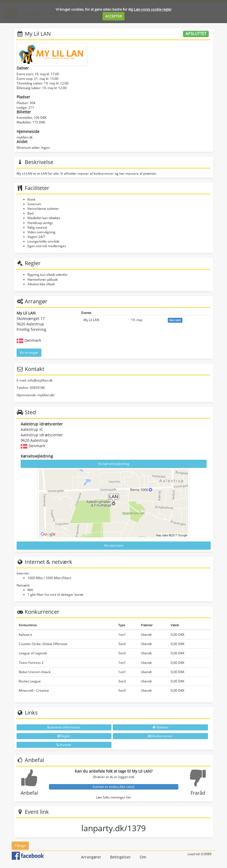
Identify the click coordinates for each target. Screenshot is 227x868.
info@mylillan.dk (40, 380)
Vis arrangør (29, 353)
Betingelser (120, 857)
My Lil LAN (91, 320)
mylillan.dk (25, 137)
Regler (64, 736)
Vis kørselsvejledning (114, 464)
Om (143, 857)
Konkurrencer (160, 736)
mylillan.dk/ (46, 395)
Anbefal (29, 793)
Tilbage (20, 846)
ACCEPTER (114, 16)
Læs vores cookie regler (153, 9)
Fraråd (198, 793)
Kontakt (64, 745)
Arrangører (91, 857)
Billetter (161, 727)
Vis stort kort (114, 545)
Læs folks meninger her (114, 797)
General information (64, 727)
